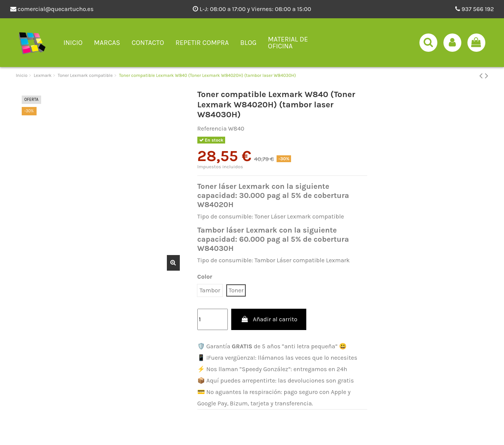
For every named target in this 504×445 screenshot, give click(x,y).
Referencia (212, 128)
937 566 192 (475, 9)
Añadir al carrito (269, 319)
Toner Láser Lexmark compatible (299, 216)
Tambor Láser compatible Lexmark (302, 260)
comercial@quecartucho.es (52, 9)
